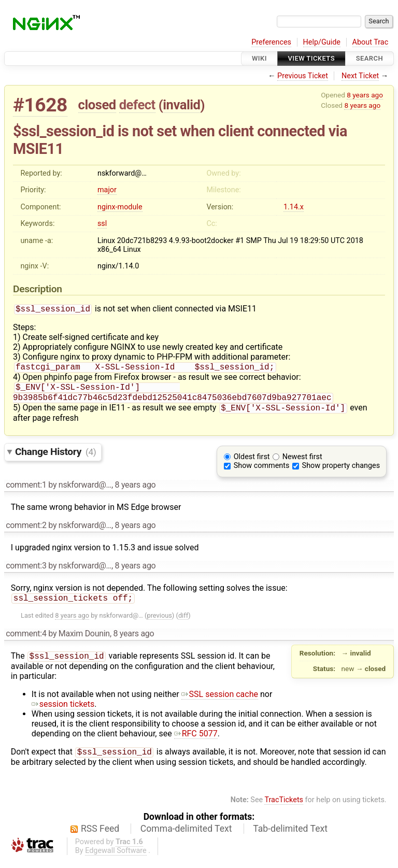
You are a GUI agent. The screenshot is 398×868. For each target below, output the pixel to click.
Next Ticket (360, 76)
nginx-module (120, 207)
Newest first (302, 462)
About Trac (371, 42)
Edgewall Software (116, 859)
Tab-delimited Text (290, 837)
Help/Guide (322, 42)
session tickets (63, 711)
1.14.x (294, 207)
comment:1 (26, 490)
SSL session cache (220, 701)
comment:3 (26, 571)
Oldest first (252, 462)
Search (369, 58)
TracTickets (284, 808)
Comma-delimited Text (186, 837)
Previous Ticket (303, 76)
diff (183, 622)
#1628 (40, 105)
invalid (181, 105)
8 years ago (365, 95)
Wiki (259, 58)
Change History (55, 457)
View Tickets (311, 58)
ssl (102, 224)
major (107, 190)
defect (137, 105)
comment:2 (26, 530)
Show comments (262, 471)
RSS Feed (100, 837)
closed (97, 105)
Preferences (271, 42)
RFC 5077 (196, 741)
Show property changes (341, 471)
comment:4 (26, 640)
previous (159, 622)
